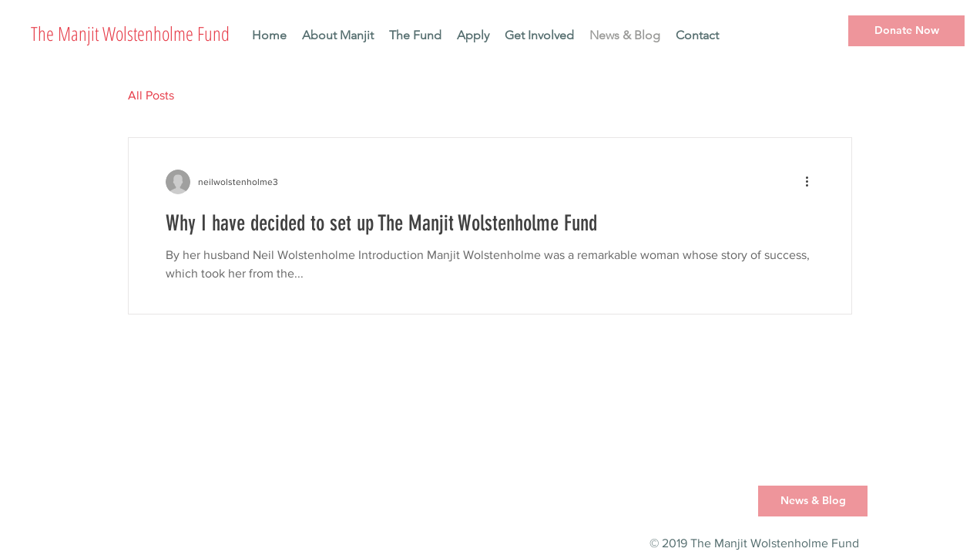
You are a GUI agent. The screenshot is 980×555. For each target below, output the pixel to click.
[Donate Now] (906, 31)
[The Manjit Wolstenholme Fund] (164, 34)
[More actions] (812, 182)
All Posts (151, 95)
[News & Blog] (813, 501)
